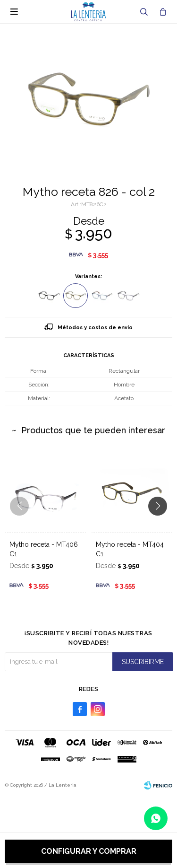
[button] (161, 525)
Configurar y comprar (89, 851)
